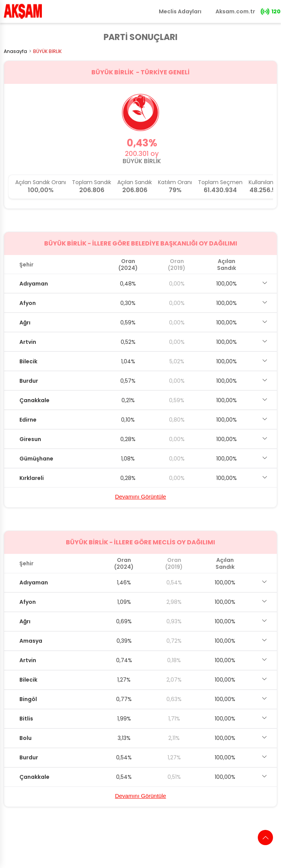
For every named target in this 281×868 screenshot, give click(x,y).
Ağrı (25, 322)
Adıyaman (34, 284)
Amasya (31, 641)
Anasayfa (15, 51)
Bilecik (28, 361)
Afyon (28, 303)
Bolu (26, 738)
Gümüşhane (36, 459)
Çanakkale (34, 400)
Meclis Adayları (180, 11)
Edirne (28, 420)
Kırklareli (32, 478)
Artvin (28, 342)
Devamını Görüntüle (140, 497)
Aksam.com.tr (235, 11)
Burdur (29, 381)
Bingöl (28, 699)
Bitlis (26, 719)
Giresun (30, 439)
